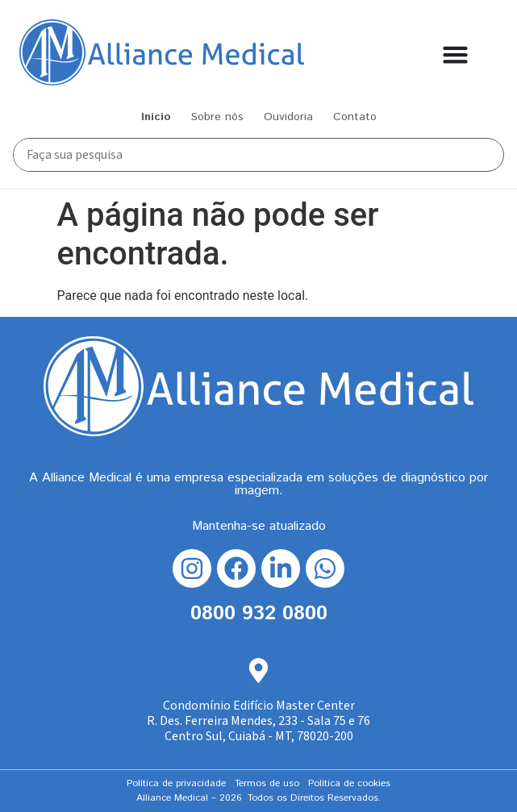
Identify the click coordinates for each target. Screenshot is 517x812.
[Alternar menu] (455, 54)
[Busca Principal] (250, 155)
